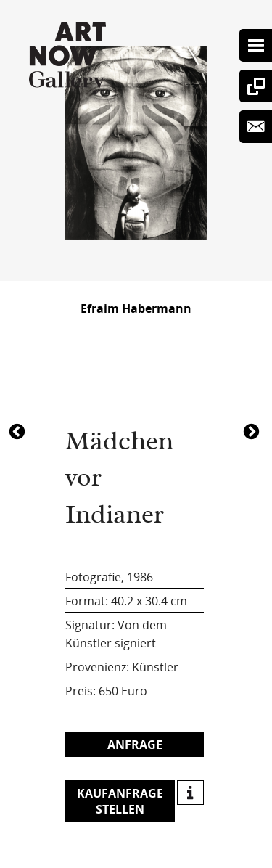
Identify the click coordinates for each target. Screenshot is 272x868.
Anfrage (135, 745)
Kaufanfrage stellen (120, 801)
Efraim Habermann (136, 308)
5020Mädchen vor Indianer (19, 430)
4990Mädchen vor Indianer (253, 430)
